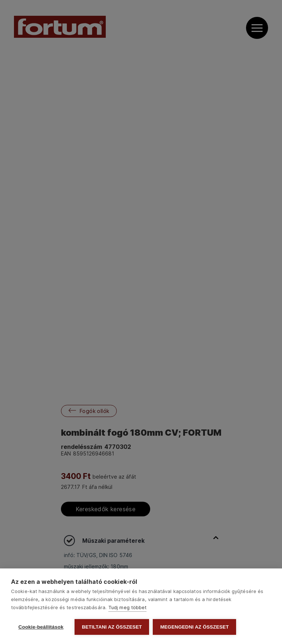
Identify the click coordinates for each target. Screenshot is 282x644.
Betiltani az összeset (112, 627)
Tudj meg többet (128, 607)
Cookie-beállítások (41, 627)
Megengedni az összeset (194, 627)
